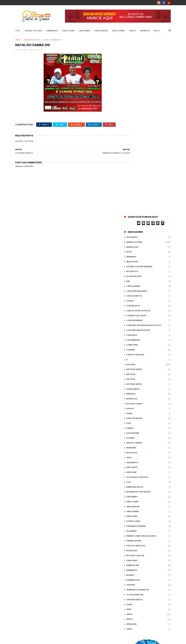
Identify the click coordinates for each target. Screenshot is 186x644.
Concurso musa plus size (138, 154)
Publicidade (132, 384)
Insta (157, 31)
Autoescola (132, 95)
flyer (129, 247)
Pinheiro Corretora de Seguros (141, 360)
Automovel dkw (134, 100)
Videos (133, 31)
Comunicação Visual (136, 139)
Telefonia (131, 409)
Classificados (133, 130)
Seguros (130, 399)
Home (18, 31)
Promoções (132, 375)
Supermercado (133, 404)
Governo (131, 262)
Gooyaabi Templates (62, 640)
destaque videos (134, 193)
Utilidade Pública (134, 424)
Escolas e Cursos (135, 228)
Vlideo (129, 453)
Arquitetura (132, 86)
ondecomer (132, 340)
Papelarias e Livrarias (136, 350)
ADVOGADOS (132, 61)
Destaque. (131, 198)
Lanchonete (132, 291)
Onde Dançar (101, 31)
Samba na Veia (133, 389)
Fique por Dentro (134, 242)
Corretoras (132, 169)
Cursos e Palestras (135, 179)
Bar (128, 105)
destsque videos (134, 208)
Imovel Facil (132, 277)
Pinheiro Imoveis (134, 365)
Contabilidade (133, 164)
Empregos (145, 31)
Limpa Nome (131, 296)
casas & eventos (134, 120)
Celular (130, 125)
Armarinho (131, 81)
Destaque (131, 188)
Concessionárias (134, 144)
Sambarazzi (52, 31)
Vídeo (129, 433)
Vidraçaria (131, 448)
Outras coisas (133, 345)
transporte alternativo (138, 414)
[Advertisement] (147, 607)
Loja (128, 306)
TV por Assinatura (135, 419)
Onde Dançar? (133, 330)
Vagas (129, 428)
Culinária (131, 174)
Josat (129, 281)
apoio (129, 76)
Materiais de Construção (138, 316)
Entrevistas (132, 223)
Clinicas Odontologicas (138, 135)
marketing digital (135, 311)
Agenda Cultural (33, 31)
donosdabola (133, 213)
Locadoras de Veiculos (137, 301)
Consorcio (132, 159)
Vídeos (129, 443)
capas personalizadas (137, 115)
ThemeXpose (32, 640)
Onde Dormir (118, 31)
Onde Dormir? (133, 335)
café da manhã (133, 110)
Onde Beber (85, 31)
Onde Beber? (132, 321)
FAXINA (129, 237)
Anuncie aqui (132, 71)
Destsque (131, 203)
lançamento (132, 286)
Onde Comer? (133, 326)
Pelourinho (132, 355)
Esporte (130, 233)
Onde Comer (69, 31)
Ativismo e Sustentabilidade (139, 90)
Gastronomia (133, 257)
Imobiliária (131, 272)
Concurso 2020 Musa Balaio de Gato (144, 149)
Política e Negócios (136, 370)
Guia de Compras (134, 267)
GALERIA (130, 252)
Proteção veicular (135, 379)
